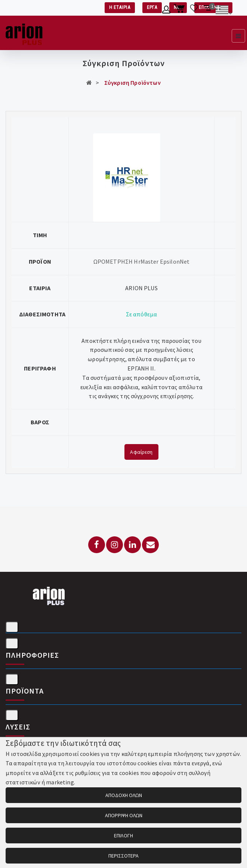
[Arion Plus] (24, 33)
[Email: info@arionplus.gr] (150, 545)
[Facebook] (97, 545)
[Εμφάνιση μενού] (238, 36)
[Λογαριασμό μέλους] (166, 11)
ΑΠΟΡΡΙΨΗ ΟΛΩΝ (124, 815)
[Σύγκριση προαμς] (208, 11)
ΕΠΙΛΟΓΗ (123, 836)
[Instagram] (115, 545)
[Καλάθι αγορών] (180, 11)
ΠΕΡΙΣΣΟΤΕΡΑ (124, 856)
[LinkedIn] (132, 545)
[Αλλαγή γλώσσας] (224, 11)
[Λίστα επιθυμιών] (194, 11)
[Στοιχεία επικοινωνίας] (12, 627)
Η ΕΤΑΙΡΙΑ (120, 7)
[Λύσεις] (12, 715)
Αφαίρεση (141, 452)
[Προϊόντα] (12, 679)
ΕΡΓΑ (152, 7)
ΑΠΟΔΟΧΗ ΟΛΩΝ (124, 795)
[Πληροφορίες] (12, 644)
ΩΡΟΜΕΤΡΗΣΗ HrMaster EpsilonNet (142, 261)
